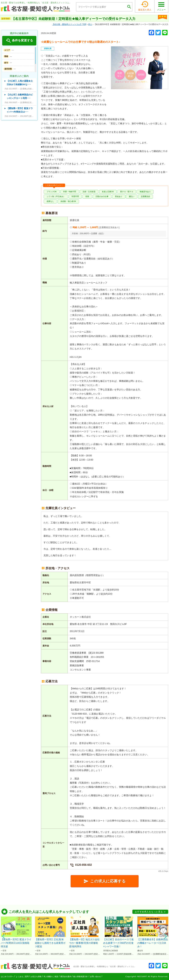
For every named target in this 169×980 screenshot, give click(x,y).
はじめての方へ (7, 976)
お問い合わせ (95, 976)
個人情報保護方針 (80, 976)
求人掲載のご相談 (51, 976)
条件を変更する (19, 41)
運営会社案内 (66, 976)
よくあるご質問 (22, 976)
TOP (69, 24)
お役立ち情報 (36, 976)
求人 (90, 24)
